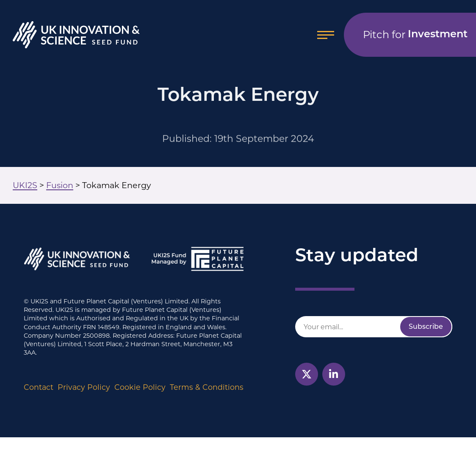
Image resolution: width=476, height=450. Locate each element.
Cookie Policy (140, 387)
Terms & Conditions (207, 387)
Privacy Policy (84, 387)
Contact (39, 387)
